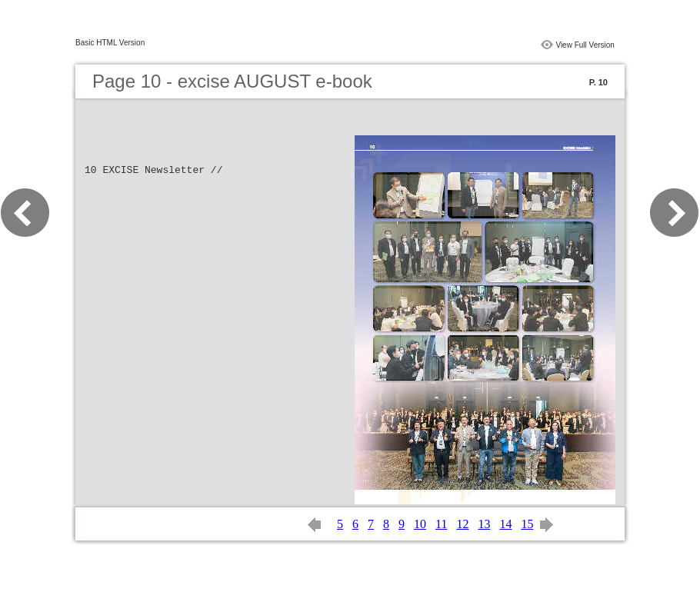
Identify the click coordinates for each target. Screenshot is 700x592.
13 (484, 524)
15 (527, 524)
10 (420, 524)
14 (505, 524)
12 (462, 524)
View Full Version (585, 45)
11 (441, 524)
